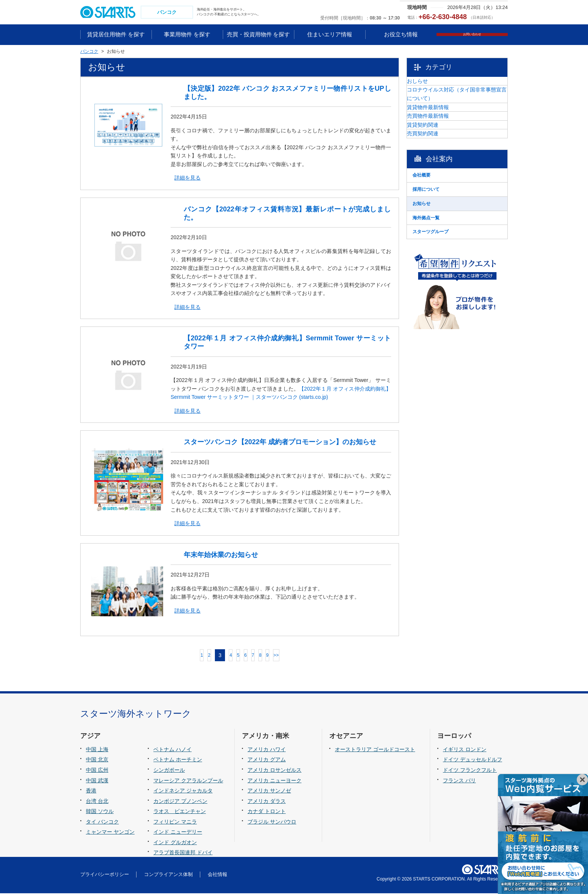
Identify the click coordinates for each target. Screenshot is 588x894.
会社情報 (217, 875)
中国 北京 (97, 761)
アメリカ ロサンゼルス (274, 771)
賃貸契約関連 (441, 170)
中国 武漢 (97, 781)
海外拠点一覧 (441, 295)
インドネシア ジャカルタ (183, 791)
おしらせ (436, 87)
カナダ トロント (267, 812)
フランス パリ (459, 781)
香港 (91, 791)
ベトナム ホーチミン (178, 761)
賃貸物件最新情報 (447, 132)
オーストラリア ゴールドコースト (375, 750)
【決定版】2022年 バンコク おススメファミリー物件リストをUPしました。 (287, 93)
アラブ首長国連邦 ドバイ (183, 854)
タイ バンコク (102, 822)
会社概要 (436, 238)
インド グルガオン (175, 843)
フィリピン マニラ (175, 822)
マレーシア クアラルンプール (188, 781)
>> (306, 656)
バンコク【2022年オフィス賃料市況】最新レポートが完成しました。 (287, 214)
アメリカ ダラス (267, 802)
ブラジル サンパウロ (272, 822)
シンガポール (169, 771)
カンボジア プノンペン (180, 802)
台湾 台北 (97, 802)
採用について (441, 257)
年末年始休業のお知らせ (221, 556)
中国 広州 (97, 771)
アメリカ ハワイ (267, 750)
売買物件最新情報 (447, 151)
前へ (155, 656)
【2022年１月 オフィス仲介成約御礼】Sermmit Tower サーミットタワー (287, 343)
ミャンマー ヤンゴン (110, 833)
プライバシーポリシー (105, 875)
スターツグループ (447, 314)
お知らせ (436, 276)
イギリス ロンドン (465, 750)
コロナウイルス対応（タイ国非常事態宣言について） (462, 109)
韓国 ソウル (100, 812)
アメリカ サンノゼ (269, 791)
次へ (324, 656)
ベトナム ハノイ (172, 750)
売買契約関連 (441, 189)
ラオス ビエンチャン (180, 812)
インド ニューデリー (178, 833)
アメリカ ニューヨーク (274, 781)
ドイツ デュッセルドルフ (472, 761)
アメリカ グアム (267, 761)
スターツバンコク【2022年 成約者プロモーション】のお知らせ (280, 443)
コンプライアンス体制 (168, 875)
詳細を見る (187, 179)
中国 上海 (97, 750)
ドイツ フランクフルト (470, 771)
